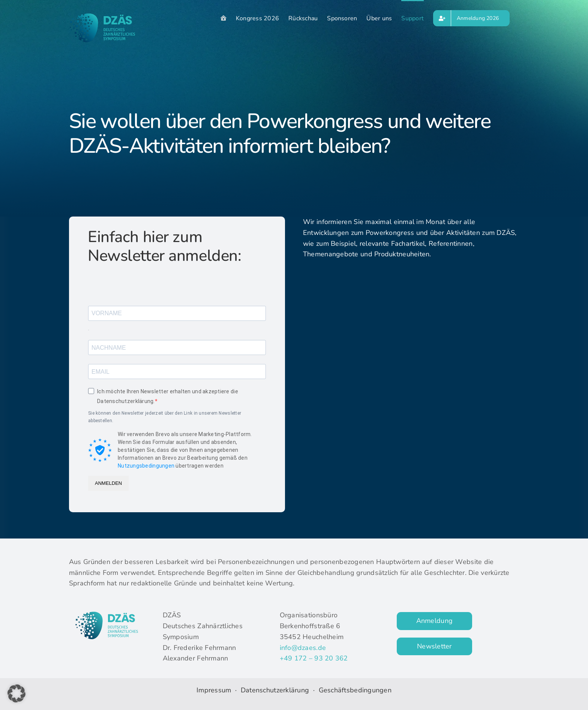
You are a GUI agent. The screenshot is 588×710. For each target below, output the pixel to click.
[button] (16, 693)
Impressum (214, 690)
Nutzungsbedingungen (146, 466)
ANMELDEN (108, 483)
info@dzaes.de (303, 648)
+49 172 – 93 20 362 (314, 658)
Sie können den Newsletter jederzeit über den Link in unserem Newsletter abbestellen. (165, 417)
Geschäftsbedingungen (355, 690)
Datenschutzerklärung (276, 690)
